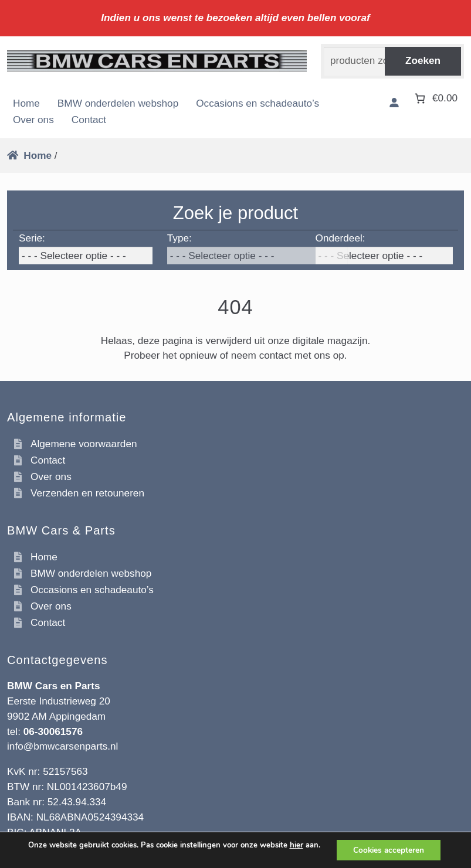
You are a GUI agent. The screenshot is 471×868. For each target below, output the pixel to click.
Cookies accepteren (389, 850)
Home (26, 103)
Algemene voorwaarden (84, 444)
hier (294, 845)
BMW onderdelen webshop (118, 103)
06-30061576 (53, 731)
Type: (179, 238)
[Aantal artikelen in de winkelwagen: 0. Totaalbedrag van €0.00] (435, 98)
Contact (89, 120)
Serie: (32, 238)
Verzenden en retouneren (87, 493)
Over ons (33, 120)
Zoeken (423, 60)
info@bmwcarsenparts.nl (62, 746)
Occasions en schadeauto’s (257, 103)
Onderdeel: (340, 238)
